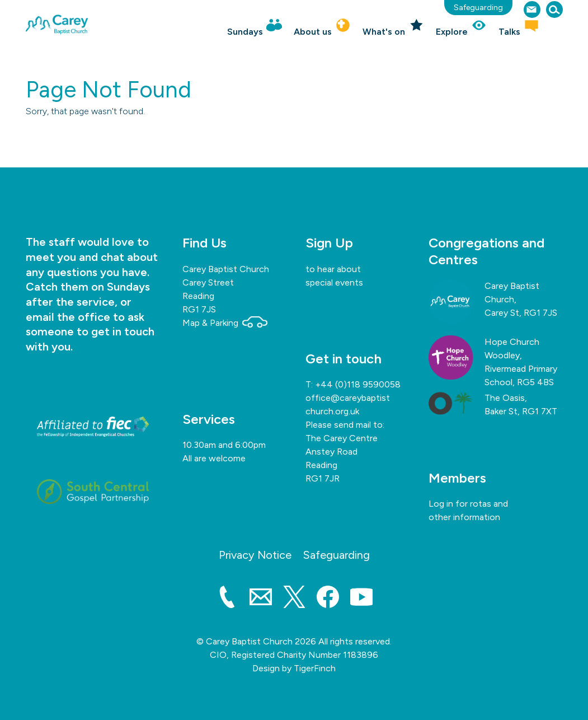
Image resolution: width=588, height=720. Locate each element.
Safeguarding (478, 8)
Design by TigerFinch (294, 668)
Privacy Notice (255, 555)
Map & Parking (225, 323)
